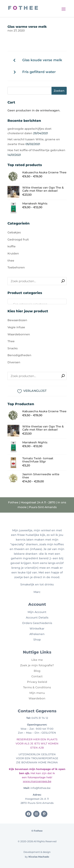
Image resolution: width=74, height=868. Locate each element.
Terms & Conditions (37, 687)
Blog (37, 671)
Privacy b (34, 682)
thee (11, 261)
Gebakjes (14, 232)
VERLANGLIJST (35, 391)
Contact (37, 676)
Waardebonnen (19, 334)
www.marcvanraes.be (37, 781)
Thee (11, 341)
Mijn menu (37, 693)
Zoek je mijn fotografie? (37, 665)
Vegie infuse (16, 327)
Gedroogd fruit (18, 239)
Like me (37, 660)
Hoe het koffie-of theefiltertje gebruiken (36, 150)
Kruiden (13, 253)
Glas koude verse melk (42, 60)
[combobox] (37, 301)
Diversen (14, 362)
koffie (12, 246)
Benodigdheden (19, 355)
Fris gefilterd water (39, 72)
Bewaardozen (17, 320)
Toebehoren (16, 267)
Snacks (13, 348)
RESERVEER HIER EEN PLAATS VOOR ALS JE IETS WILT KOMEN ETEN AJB (37, 743)
